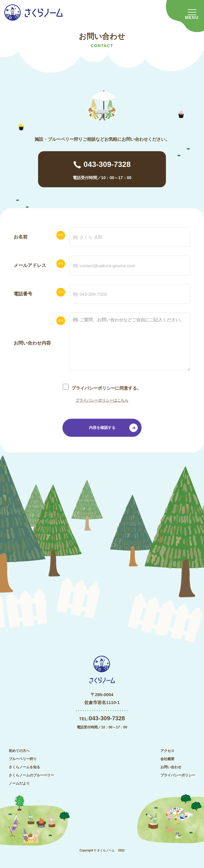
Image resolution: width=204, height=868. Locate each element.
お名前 (21, 237)
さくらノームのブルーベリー (31, 775)
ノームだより (19, 783)
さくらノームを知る (24, 767)
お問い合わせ (171, 767)
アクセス (167, 751)
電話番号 (23, 294)
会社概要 (167, 759)
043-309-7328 (107, 164)
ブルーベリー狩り (23, 759)
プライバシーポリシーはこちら (102, 400)
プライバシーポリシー (178, 775)
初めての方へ (19, 751)
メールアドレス (30, 265)
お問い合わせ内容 (32, 343)
